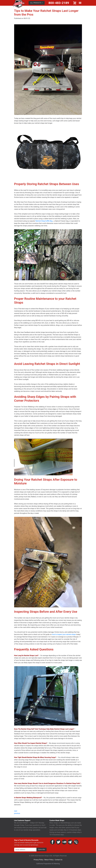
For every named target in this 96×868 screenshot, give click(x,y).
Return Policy (49, 860)
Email (70, 842)
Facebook (52, 842)
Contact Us (59, 860)
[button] (37, 3)
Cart (75, 3)
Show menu (80, 3)
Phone (76, 842)
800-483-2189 (59, 3)
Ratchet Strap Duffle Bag (44, 221)
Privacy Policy (39, 860)
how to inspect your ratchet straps (64, 634)
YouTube (64, 842)
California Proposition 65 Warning (48, 864)
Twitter (58, 842)
